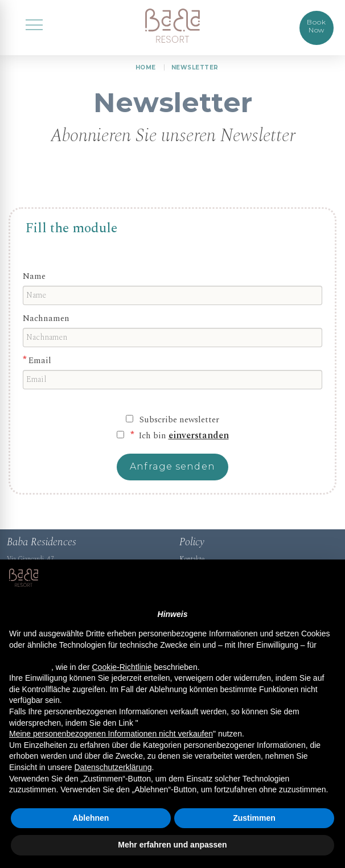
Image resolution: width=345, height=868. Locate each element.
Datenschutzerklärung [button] (113, 767)
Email (41, 367)
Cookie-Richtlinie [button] (122, 667)
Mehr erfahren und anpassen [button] (172, 845)
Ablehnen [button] (91, 818)
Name (36, 281)
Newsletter (195, 67)
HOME (146, 67)
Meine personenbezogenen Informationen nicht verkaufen (111, 734)
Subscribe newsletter (179, 426)
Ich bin (182, 442)
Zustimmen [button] (254, 818)
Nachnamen (49, 324)
